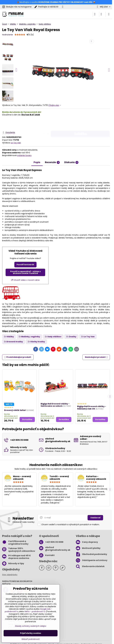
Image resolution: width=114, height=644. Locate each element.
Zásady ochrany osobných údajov (31, 626)
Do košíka (80, 123)
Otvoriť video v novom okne (25, 280)
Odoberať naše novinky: (24, 522)
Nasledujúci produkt (96, 357)
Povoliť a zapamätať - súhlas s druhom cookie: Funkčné (25, 272)
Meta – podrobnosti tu (35, 611)
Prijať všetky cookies (31, 633)
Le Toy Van (16, 143)
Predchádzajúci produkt (18, 357)
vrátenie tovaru (24, 155)
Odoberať (95, 518)
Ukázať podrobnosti (31, 639)
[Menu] (109, 14)
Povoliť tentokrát (25, 265)
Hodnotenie (8, 35)
